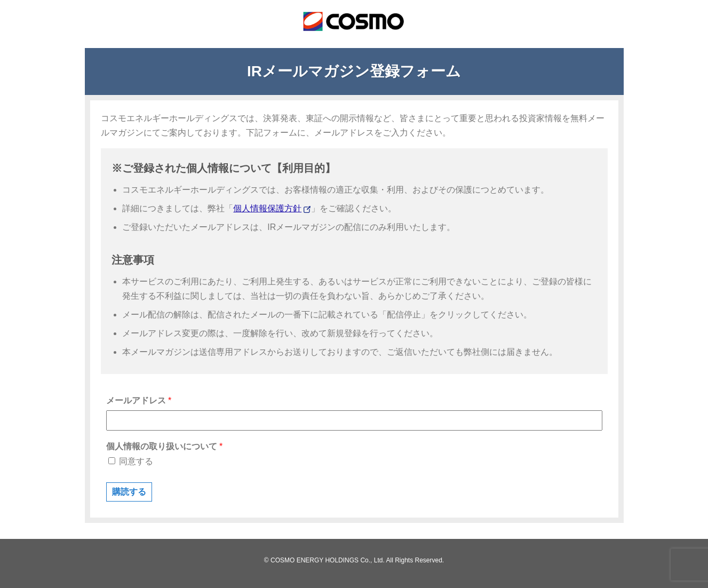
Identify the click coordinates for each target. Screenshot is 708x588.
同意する (131, 461)
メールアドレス (139, 400)
